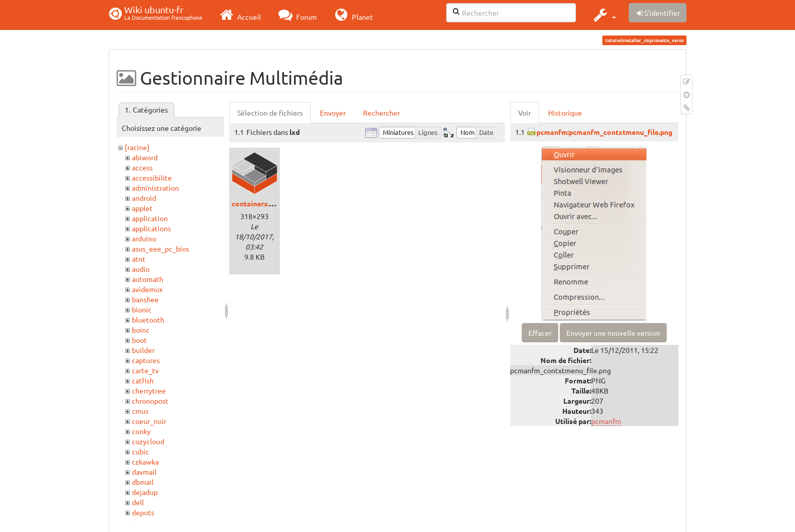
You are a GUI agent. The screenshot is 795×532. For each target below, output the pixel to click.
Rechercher (382, 113)
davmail (144, 472)
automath (148, 279)
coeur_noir (149, 421)
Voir (525, 113)
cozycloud (148, 441)
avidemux (147, 289)
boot (139, 340)
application (150, 218)
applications (151, 228)
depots (143, 512)
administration (155, 188)
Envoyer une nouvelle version (613, 333)
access (142, 167)
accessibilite (152, 178)
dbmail (143, 482)
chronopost (150, 401)
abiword (145, 157)
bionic (142, 309)
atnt (139, 259)
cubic (140, 451)
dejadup (145, 492)
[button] (604, 15)
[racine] (137, 147)
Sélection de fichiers (270, 113)
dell (138, 502)
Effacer (540, 333)
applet (142, 208)
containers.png (257, 203)
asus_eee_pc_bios (160, 249)
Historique (565, 113)
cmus (140, 411)
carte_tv (145, 370)
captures (146, 360)
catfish (143, 380)
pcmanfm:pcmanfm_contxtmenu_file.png (604, 132)
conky (141, 431)
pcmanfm (606, 421)
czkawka (145, 462)
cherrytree (149, 391)
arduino (144, 238)
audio (141, 269)
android (144, 198)
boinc (141, 330)
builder (143, 350)
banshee (145, 299)
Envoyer (333, 113)
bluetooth (148, 320)
